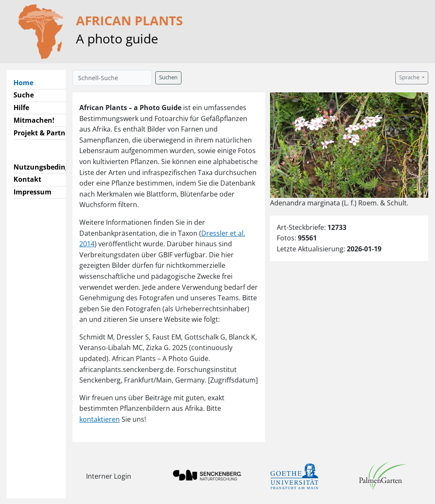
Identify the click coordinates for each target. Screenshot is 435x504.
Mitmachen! (34, 120)
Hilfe (21, 108)
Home (27, 82)
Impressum (32, 192)
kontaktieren (100, 419)
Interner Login (109, 476)
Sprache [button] (410, 77)
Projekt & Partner (43, 133)
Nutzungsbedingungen (52, 167)
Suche (24, 95)
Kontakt (27, 179)
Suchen (168, 77)
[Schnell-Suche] (112, 78)
